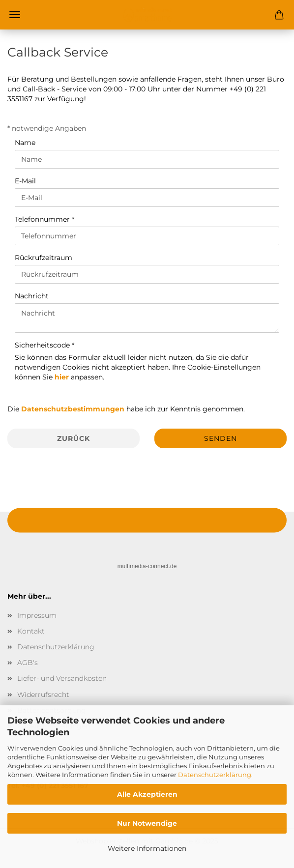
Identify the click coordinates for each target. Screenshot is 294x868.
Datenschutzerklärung (215, 775)
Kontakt (31, 631)
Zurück (73, 438)
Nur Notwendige (147, 823)
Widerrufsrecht (43, 694)
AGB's (28, 663)
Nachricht (32, 296)
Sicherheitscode (43, 345)
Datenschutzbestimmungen (73, 409)
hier (62, 377)
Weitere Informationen (147, 848)
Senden (220, 438)
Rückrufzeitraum (44, 258)
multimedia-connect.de (147, 566)
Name (25, 143)
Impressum (37, 615)
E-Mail (25, 181)
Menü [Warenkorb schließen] (15, 15)
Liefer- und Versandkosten (62, 678)
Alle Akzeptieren (147, 794)
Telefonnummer (43, 219)
